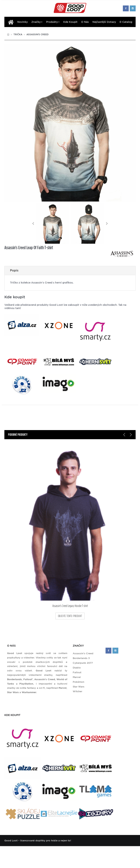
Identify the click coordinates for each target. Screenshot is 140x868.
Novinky (23, 22)
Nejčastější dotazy (104, 22)
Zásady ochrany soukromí (108, 851)
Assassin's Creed (37, 34)
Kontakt (85, 851)
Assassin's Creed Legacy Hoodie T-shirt (70, 606)
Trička (18, 34)
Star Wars (79, 687)
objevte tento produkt (70, 616)
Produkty (53, 22)
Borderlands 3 (81, 658)
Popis (14, 270)
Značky (37, 22)
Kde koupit (70, 22)
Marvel (77, 677)
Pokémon (78, 682)
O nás (85, 22)
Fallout (77, 672)
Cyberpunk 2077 (83, 663)
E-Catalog (126, 22)
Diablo (77, 668)
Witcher (77, 691)
